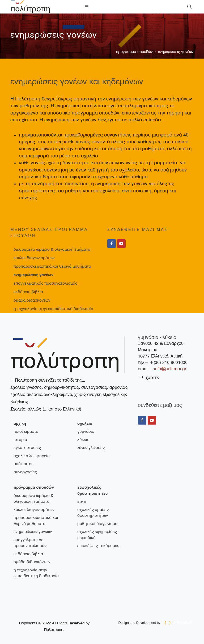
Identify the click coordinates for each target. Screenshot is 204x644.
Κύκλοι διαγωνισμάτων (34, 258)
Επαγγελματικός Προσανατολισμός (45, 283)
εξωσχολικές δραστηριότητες (92, 490)
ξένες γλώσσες (91, 448)
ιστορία (20, 440)
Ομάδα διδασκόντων (32, 300)
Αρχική (20, 424)
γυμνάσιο (86, 431)
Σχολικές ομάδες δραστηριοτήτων (93, 513)
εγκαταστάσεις (27, 448)
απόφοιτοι (23, 464)
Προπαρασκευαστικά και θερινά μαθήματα (52, 266)
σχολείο (85, 424)
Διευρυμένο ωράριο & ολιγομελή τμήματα (52, 249)
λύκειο (83, 440)
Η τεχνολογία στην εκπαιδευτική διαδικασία (53, 309)
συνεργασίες (25, 472)
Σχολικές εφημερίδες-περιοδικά (98, 535)
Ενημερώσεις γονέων (176, 52)
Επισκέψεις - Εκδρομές (98, 546)
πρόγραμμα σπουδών (134, 52)
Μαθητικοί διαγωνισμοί (98, 524)
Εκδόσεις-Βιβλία (28, 292)
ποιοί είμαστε (26, 431)
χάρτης (149, 377)
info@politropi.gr (170, 369)
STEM (82, 501)
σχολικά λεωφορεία (32, 456)
